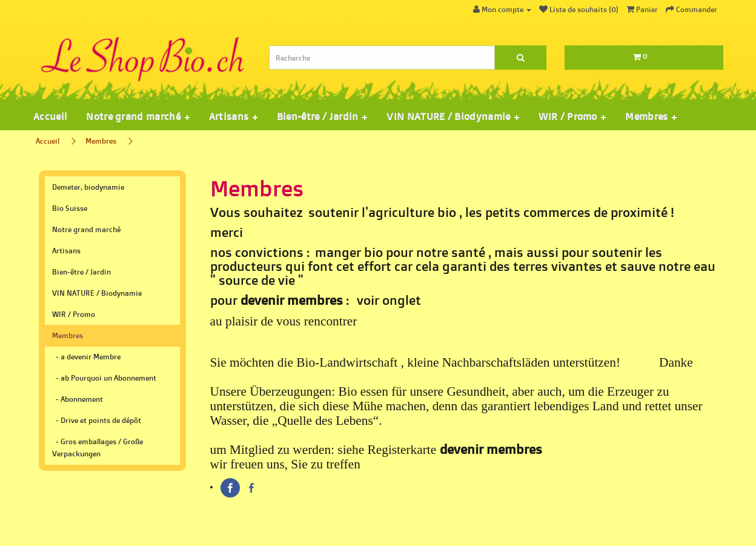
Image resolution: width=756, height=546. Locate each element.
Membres (101, 141)
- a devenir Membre (86, 357)
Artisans (66, 251)
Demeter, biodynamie (88, 187)
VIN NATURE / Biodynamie (97, 293)
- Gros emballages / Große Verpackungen (98, 448)
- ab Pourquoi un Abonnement (104, 378)
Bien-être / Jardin (81, 272)
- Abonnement (78, 399)
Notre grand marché (86, 229)
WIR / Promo (74, 314)
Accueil (50, 116)
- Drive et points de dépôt (97, 420)
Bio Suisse (70, 208)
